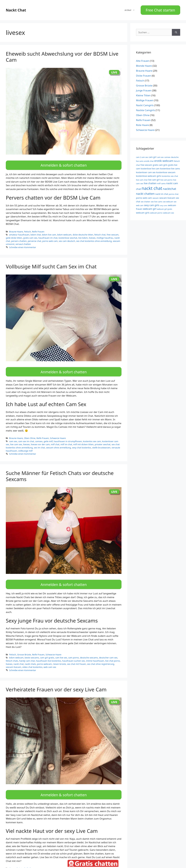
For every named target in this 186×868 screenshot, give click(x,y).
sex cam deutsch (67, 238)
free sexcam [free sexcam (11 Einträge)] (146, 163)
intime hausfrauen (95, 654)
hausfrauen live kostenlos (48, 654)
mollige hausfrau (105, 235)
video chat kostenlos (32, 661)
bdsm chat (36, 231)
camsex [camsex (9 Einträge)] (167, 156)
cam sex (13, 437)
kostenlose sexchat (68, 235)
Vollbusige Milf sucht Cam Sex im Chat (51, 263)
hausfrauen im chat (48, 235)
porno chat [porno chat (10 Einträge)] (174, 192)
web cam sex (50, 661)
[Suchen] (176, 31)
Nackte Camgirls (145, 109)
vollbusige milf (25, 446)
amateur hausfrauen (19, 231)
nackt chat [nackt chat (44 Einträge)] (152, 187)
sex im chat (39, 443)
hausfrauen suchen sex (74, 654)
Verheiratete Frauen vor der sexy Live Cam (56, 683)
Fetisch (27, 228)
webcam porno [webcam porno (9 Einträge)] (156, 211)
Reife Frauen (38, 228)
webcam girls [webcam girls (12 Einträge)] (143, 211)
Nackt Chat (16, 9)
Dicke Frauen (144, 74)
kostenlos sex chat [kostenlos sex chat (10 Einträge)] (170, 174)
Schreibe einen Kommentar (23, 244)
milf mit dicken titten (83, 440)
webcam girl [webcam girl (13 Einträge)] (150, 207)
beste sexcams (32, 651)
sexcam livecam (14, 661)
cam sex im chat (26, 437)
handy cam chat (27, 654)
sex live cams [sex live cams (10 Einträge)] (157, 200)
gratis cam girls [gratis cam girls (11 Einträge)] (160, 163)
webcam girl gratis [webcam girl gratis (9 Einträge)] (165, 207)
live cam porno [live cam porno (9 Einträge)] (166, 178)
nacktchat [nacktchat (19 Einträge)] (170, 187)
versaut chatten (23, 241)
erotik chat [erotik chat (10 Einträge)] (149, 160)
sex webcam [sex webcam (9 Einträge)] (168, 200)
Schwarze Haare (58, 433)
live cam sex (16, 440)
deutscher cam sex (108, 651)
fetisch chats (12, 654)
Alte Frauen (143, 59)
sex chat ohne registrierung (101, 658)
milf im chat (66, 440)
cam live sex (61, 651)
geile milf (48, 437)
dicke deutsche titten (83, 231)
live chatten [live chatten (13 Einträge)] (150, 182)
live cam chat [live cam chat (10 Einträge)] (142, 178)
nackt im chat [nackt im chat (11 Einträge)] (162, 192)
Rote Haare (142, 124)
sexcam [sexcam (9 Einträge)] (156, 196)
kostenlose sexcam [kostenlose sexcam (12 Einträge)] (166, 171)
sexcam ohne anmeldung (58, 443)
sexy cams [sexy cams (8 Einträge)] (164, 204)
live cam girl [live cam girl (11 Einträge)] (154, 178)
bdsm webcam (64, 231)
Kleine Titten (143, 94)
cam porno (74, 651)
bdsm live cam (49, 231)
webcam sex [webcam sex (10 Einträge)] (168, 211)
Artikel (131, 9)
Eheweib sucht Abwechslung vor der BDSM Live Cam (62, 55)
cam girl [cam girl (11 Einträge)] (153, 155)
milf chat (55, 440)
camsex (39, 437)
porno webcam (44, 658)
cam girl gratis (47, 651)
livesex (92, 235)
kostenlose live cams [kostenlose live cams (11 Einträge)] (170, 167)
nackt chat (19, 658)
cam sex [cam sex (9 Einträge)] (160, 156)
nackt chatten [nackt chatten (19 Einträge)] (145, 192)
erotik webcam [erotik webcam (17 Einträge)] (164, 159)
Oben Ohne (30, 433)
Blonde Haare (144, 64)
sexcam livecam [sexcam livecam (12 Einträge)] (167, 196)
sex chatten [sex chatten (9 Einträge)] (146, 200)
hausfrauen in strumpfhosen (68, 437)
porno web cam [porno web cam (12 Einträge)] (144, 196)
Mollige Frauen (145, 99)
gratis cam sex (30, 235)
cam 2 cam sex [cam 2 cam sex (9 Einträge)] (142, 156)
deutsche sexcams (89, 651)
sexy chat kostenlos (81, 443)
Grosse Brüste (24, 648)
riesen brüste (59, 658)
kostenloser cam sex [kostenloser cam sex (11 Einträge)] (146, 171)
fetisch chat (100, 231)
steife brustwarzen (101, 443)
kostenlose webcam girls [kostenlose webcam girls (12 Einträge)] (149, 174)
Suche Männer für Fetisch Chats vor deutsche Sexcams (60, 471)
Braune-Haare (16, 228)
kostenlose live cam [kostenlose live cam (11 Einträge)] (150, 167)
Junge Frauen (144, 89)
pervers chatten (19, 238)
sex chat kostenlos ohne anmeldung (94, 238)
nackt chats (30, 658)
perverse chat (34, 238)
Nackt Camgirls (145, 104)
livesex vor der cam (40, 440)
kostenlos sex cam (92, 437)
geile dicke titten (14, 235)
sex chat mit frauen (76, 658)
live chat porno (113, 654)
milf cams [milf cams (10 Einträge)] (161, 182)
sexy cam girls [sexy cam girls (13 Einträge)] (152, 204)
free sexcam (113, 231)
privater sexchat (103, 440)
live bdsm (83, 235)
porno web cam (50, 238)
